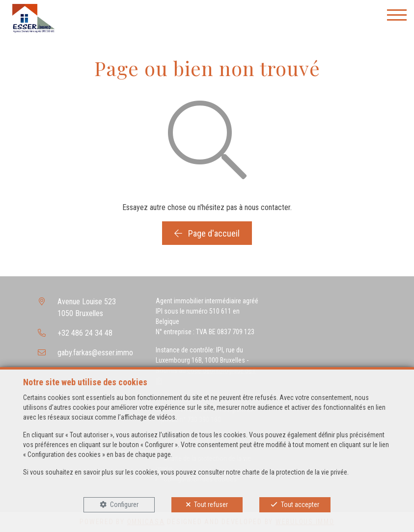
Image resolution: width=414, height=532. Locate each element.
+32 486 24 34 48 (85, 333)
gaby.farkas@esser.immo (95, 353)
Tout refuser (211, 505)
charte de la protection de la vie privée (295, 472)
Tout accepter (300, 505)
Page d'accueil (207, 233)
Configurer (124, 505)
